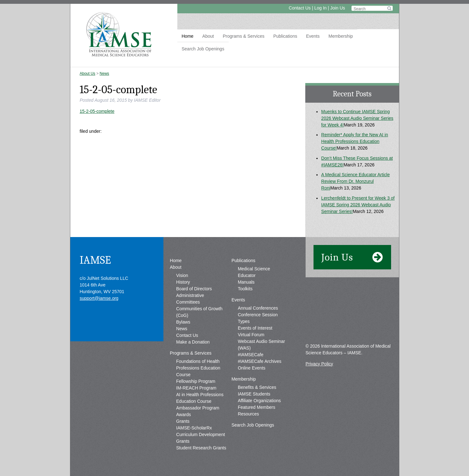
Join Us (338, 8)
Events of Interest (255, 328)
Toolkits (245, 289)
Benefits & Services (257, 387)
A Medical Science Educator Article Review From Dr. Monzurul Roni (355, 181)
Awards (183, 415)
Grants (183, 421)
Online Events (252, 368)
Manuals (246, 282)
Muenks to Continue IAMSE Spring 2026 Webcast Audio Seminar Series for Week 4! (357, 118)
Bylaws (183, 322)
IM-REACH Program (196, 388)
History (183, 282)
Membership (341, 36)
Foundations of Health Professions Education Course (198, 368)
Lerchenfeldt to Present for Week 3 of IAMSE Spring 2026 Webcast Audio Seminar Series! (358, 205)
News (105, 74)
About (208, 36)
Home (188, 36)
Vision (182, 275)
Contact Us (300, 8)
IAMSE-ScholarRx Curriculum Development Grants (200, 434)
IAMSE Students (254, 394)
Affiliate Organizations (259, 401)
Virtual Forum (251, 335)
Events (313, 36)
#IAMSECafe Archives (260, 361)
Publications (285, 36)
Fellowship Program (196, 381)
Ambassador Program (198, 408)
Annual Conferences (258, 308)
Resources (248, 414)
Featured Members (257, 407)
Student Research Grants (201, 448)
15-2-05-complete (97, 111)
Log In (320, 8)
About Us (88, 74)
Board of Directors (194, 289)
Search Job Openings (203, 49)
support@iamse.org (99, 298)
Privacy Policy (319, 364)
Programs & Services (243, 36)
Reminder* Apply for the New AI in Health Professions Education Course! (355, 141)
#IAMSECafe (251, 355)
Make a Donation (193, 342)
